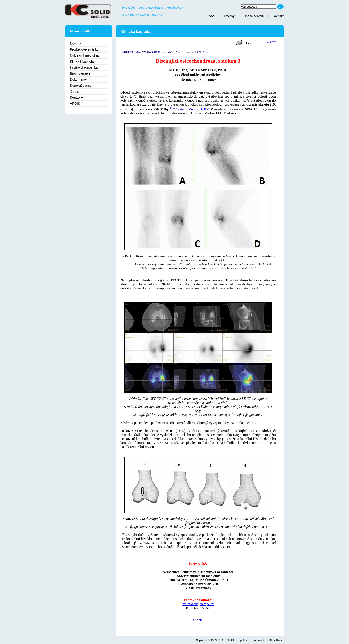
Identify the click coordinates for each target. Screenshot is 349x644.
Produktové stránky (84, 49)
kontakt (279, 16)
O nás (74, 91)
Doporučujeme (81, 85)
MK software (276, 640)
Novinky (76, 43)
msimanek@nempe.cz (198, 604)
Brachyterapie (80, 73)
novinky (229, 16)
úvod (211, 16)
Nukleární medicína (84, 55)
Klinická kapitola (82, 61)
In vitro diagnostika (84, 67)
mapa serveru (254, 16)
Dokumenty (78, 79)
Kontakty (76, 97)
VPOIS (75, 103)
